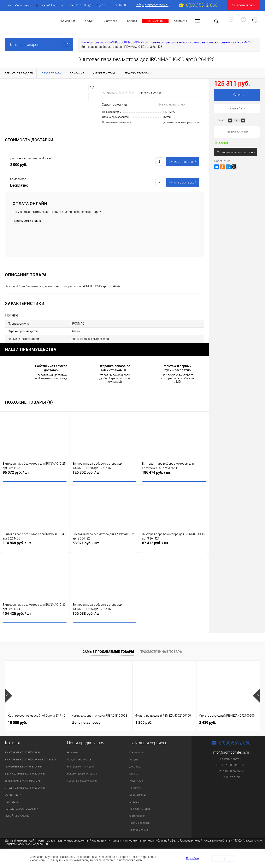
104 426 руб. (35, 615)
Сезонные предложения (82, 779)
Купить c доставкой (183, 162)
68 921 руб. (105, 544)
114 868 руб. (35, 544)
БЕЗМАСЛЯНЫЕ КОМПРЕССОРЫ (25, 772)
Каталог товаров (39, 45)
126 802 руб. (105, 474)
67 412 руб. (174, 544)
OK (223, 859)
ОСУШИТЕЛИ (13, 793)
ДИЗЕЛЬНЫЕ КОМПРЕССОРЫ (23, 779)
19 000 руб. (17, 721)
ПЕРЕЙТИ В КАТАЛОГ (18, 814)
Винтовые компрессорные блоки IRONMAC (221, 42)
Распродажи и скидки (80, 765)
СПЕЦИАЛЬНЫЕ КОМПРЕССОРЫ (25, 786)
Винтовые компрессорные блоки (167, 42)
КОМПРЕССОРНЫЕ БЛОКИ (125, 42)
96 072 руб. (35, 474)
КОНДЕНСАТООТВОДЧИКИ (22, 807)
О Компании (137, 751)
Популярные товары (80, 758)
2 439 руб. (208, 721)
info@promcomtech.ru (152, 5)
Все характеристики (172, 104)
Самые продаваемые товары (108, 650)
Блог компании (139, 828)
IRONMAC (169, 112)
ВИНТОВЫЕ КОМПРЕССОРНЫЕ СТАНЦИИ (30, 758)
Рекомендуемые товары (82, 772)
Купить (238, 95)
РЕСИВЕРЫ (12, 800)
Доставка (111, 21)
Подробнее (193, 858)
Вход (9, 5)
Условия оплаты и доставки (236, 152)
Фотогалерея (137, 814)
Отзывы (134, 800)
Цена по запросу (86, 721)
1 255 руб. (144, 721)
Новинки (72, 751)
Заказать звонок (244, 5)
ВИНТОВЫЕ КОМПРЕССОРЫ (22, 751)
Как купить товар (140, 807)
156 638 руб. (105, 615)
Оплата (132, 21)
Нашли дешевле (238, 132)
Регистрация (24, 5)
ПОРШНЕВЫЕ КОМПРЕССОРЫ (23, 765)
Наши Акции (155, 21)
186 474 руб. (174, 474)
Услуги (134, 758)
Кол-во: (221, 120)
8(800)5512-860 (202, 5)
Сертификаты (138, 793)
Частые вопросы (140, 821)
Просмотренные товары (161, 650)
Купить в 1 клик (237, 108)
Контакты (180, 21)
